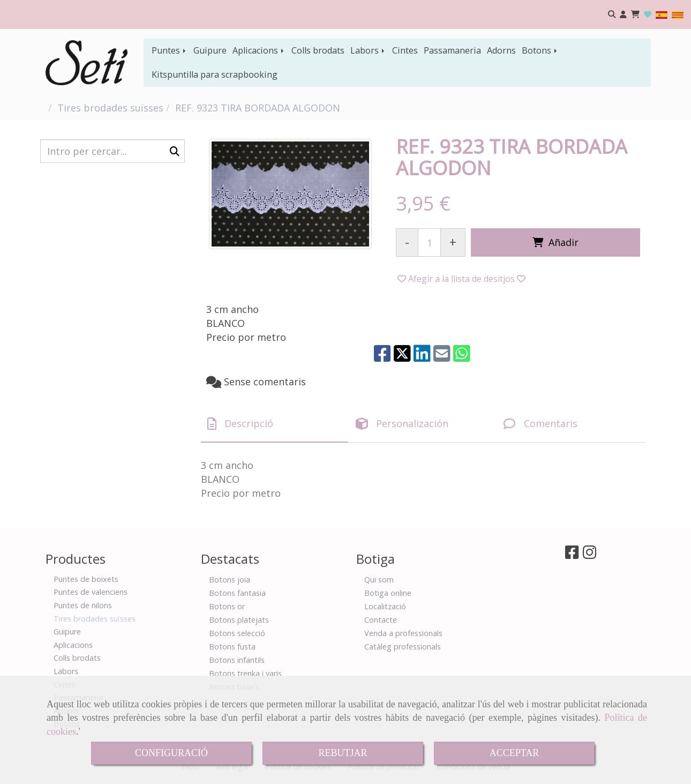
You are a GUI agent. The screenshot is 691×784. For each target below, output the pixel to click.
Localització (385, 606)
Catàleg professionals (403, 647)
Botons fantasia (237, 593)
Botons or (227, 606)
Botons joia (230, 580)
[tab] (275, 424)
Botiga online (388, 593)
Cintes (405, 50)
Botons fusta (232, 647)
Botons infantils (237, 660)
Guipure (210, 50)
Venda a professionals (403, 633)
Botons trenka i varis (245, 673)
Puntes (170, 50)
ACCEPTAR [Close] (515, 753)
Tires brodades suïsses (95, 619)
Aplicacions (259, 50)
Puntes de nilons (83, 605)
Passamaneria (452, 50)
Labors (368, 50)
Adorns (501, 50)
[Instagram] (589, 555)
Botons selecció (237, 633)
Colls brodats (318, 50)
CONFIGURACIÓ (171, 753)
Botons (540, 50)
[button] (623, 15)
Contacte (381, 620)
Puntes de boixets (86, 579)
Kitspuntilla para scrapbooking (215, 74)
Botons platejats (239, 620)
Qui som (379, 580)
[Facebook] (572, 555)
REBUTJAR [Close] (343, 753)
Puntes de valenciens (91, 592)
